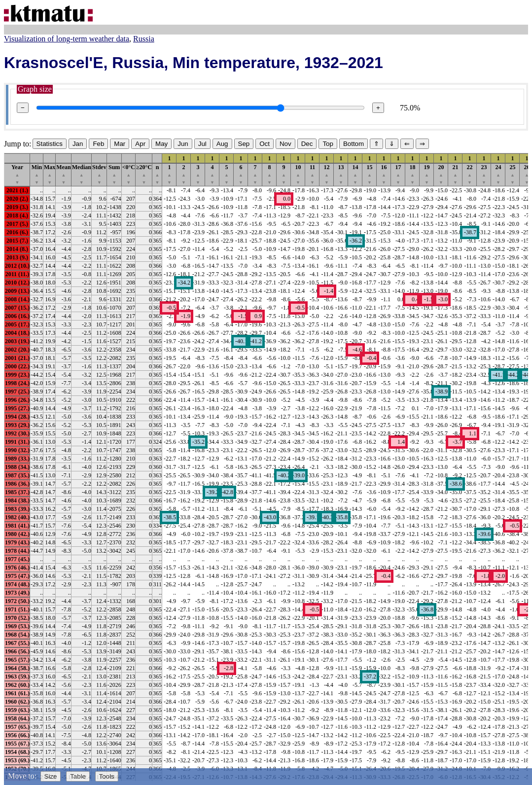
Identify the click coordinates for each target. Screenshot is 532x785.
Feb (98, 144)
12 (327, 174)
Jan (78, 144)
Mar (120, 144)
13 (341, 174)
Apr (140, 144)
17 (398, 174)
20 (441, 174)
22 (470, 174)
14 (355, 174)
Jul (202, 144)
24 (498, 174)
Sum (114, 174)
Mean (63, 174)
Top (328, 144)
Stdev (99, 174)
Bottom (354, 144)
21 (456, 174)
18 (413, 174)
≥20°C (144, 174)
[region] (266, 467)
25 (513, 174)
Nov (285, 144)
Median (82, 174)
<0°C (129, 174)
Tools (107, 776)
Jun (183, 144)
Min (37, 174)
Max (50, 174)
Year (17, 174)
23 (484, 174)
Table (78, 776)
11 (312, 174)
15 (370, 174)
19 (427, 174)
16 (384, 174)
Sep (244, 144)
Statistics (50, 144)
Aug (222, 144)
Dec (307, 144)
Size (51, 776)
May (161, 144)
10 (298, 174)
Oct (265, 144)
